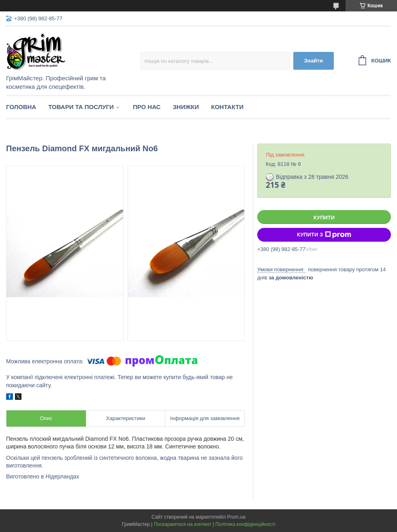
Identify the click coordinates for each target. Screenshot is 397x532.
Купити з (324, 235)
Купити (324, 218)
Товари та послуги (81, 107)
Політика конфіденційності (245, 524)
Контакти (227, 107)
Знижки (186, 107)
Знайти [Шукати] (313, 61)
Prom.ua (236, 517)
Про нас (147, 107)
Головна (21, 107)
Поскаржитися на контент (182, 524)
